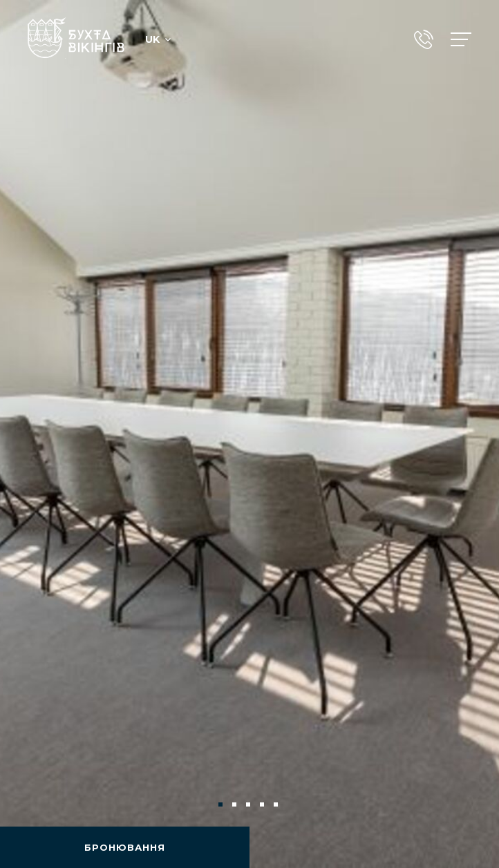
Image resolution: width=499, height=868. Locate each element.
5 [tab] (277, 806)
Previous (33, 804)
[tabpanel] (249, 434)
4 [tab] (263, 806)
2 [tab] (236, 806)
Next (466, 804)
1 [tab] (222, 806)
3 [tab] (249, 806)
